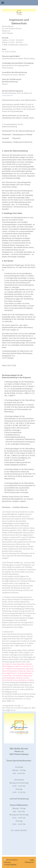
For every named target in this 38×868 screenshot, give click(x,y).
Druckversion (11, 860)
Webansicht (29, 862)
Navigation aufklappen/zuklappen (19, 3)
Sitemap (7, 862)
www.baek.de (7, 95)
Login (32, 860)
